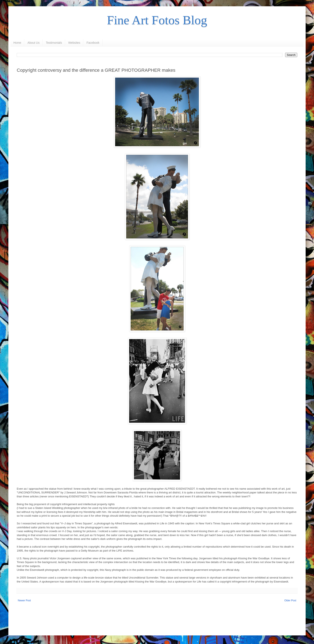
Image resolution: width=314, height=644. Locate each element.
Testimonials (54, 43)
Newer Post (24, 600)
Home (17, 43)
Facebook (93, 43)
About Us (33, 43)
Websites (74, 43)
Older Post (290, 600)
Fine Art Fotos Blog (157, 20)
